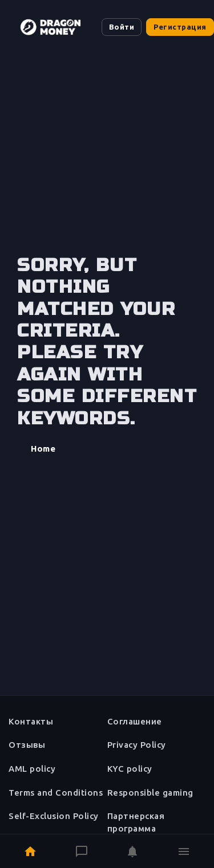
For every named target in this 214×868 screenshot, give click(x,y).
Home (43, 449)
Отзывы (27, 745)
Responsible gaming (150, 793)
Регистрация (180, 27)
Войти (122, 27)
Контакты (31, 721)
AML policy (32, 769)
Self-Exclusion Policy (54, 816)
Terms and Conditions (56, 793)
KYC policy (130, 769)
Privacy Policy (137, 745)
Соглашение (135, 721)
